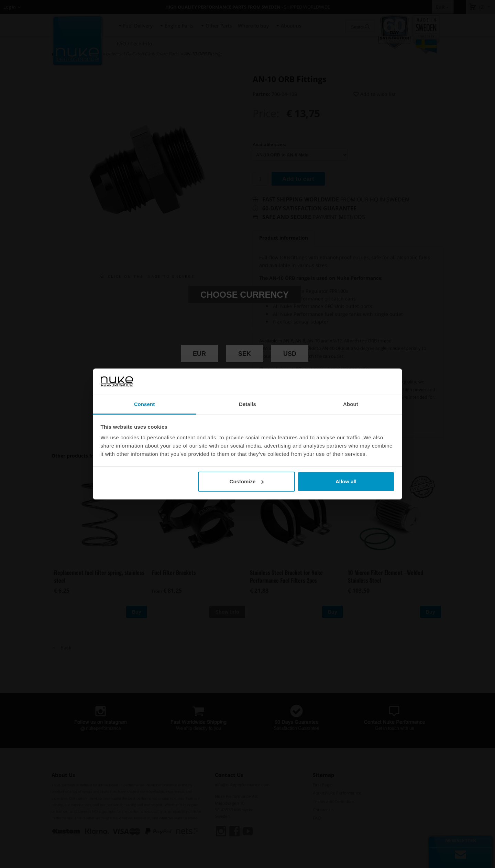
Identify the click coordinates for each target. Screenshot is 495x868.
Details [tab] (247, 404)
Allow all (346, 481)
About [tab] (351, 404)
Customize (247, 481)
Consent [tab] (145, 404)
